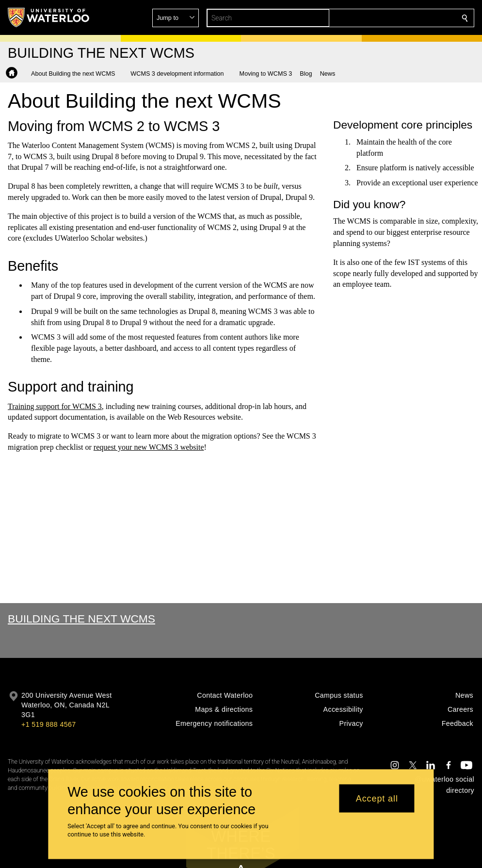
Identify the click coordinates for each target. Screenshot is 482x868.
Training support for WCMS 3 (55, 406)
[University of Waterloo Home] (49, 17)
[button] (395, 18)
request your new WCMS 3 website (148, 447)
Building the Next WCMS (81, 619)
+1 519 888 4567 (48, 724)
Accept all (377, 798)
